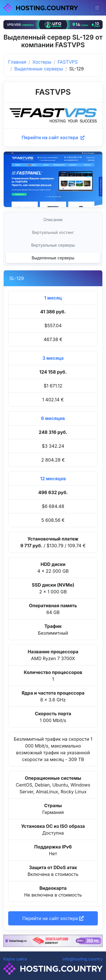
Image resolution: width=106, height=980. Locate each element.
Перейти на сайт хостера (53, 137)
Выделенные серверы (39, 69)
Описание (53, 220)
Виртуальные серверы (53, 245)
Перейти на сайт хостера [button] (53, 918)
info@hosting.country (83, 959)
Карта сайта (15, 959)
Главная (17, 62)
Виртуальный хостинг (53, 232)
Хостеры (42, 62)
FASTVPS (68, 62)
